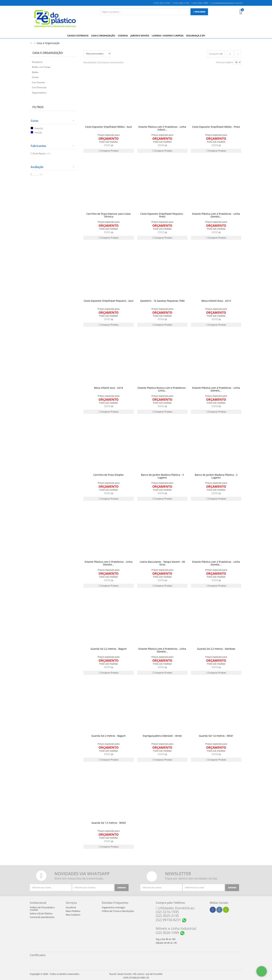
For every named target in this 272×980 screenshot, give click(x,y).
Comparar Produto (108, 150)
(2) (42, 128)
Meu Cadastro (73, 914)
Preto (37, 128)
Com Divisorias (39, 87)
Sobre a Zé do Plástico (41, 913)
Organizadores (39, 92)
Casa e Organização (48, 53)
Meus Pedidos (73, 911)
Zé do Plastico (42, 153)
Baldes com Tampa (41, 67)
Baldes (35, 72)
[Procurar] (199, 12)
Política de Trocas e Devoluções (118, 911)
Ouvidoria (71, 907)
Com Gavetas (38, 82)
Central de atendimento (42, 917)
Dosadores (37, 61)
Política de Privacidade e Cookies (42, 908)
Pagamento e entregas (113, 907)
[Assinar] (122, 887)
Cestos (35, 77)
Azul (37, 132)
